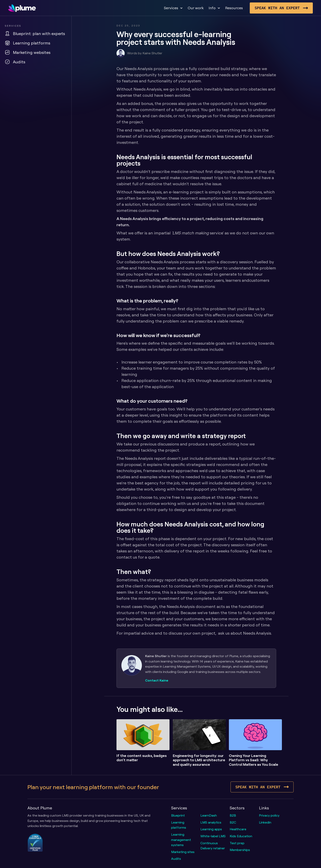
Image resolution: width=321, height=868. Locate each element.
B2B (233, 815)
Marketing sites (183, 852)
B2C (233, 822)
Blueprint (178, 815)
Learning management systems (181, 840)
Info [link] (212, 8)
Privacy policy (269, 815)
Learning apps (211, 829)
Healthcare (238, 829)
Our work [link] (196, 8)
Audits (176, 859)
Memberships (240, 850)
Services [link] (171, 8)
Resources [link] (234, 8)
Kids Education (241, 836)
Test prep (237, 843)
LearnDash (209, 815)
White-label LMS (213, 836)
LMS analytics (211, 822)
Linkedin (265, 822)
